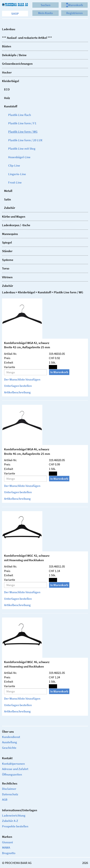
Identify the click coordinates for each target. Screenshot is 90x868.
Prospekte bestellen (15, 826)
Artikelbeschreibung (17, 392)
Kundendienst (11, 737)
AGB (5, 800)
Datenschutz (10, 794)
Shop (15, 14)
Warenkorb (75, 5)
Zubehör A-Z (10, 821)
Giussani (7, 842)
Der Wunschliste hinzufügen (22, 379)
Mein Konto (45, 13)
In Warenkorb (59, 372)
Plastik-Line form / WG (23, 132)
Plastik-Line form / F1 (22, 123)
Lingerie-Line (17, 174)
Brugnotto (9, 853)
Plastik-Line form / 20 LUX (25, 140)
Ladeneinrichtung (14, 815)
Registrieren (74, 13)
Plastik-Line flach (20, 115)
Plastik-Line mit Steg (22, 149)
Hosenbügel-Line (19, 157)
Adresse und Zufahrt (15, 769)
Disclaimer (9, 789)
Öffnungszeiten (12, 774)
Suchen (46, 5)
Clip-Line (14, 165)
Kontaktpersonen (13, 764)
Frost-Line (15, 182)
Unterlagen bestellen (18, 386)
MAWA (6, 847)
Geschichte (9, 748)
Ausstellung (10, 742)
